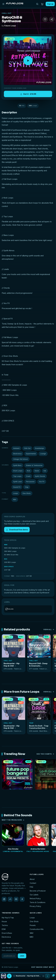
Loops (16, 493)
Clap (27, 487)
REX (15, 500)
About (32, 879)
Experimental (31, 454)
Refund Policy (35, 899)
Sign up (50, 4)
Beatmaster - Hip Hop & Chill (12, 665)
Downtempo (40, 448)
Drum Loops (18, 471)
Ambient (16, 448)
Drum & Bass (7, 933)
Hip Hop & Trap (8, 918)
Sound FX (17, 487)
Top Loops (17, 476)
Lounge (43, 454)
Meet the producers (13, 820)
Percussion (30, 482)
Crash (28, 476)
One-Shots (27, 493)
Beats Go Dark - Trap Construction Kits (39, 727)
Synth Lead (17, 482)
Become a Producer (38, 891)
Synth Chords (40, 476)
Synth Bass (17, 465)
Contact (33, 883)
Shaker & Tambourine (34, 465)
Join (22, 956)
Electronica (17, 454)
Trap (31, 723)
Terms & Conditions (38, 902)
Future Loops (10, 26)
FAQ (31, 887)
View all (49, 629)
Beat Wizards (44, 731)
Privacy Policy (35, 906)
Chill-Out (7, 13)
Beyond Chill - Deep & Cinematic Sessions (38, 665)
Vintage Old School (20, 459)
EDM (4, 929)
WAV (32, 933)
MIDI (31, 937)
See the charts (45, 754)
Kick (29, 471)
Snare (37, 471)
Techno (5, 925)
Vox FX (42, 482)
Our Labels (34, 895)
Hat (45, 471)
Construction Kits (37, 929)
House (4, 922)
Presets (33, 925)
